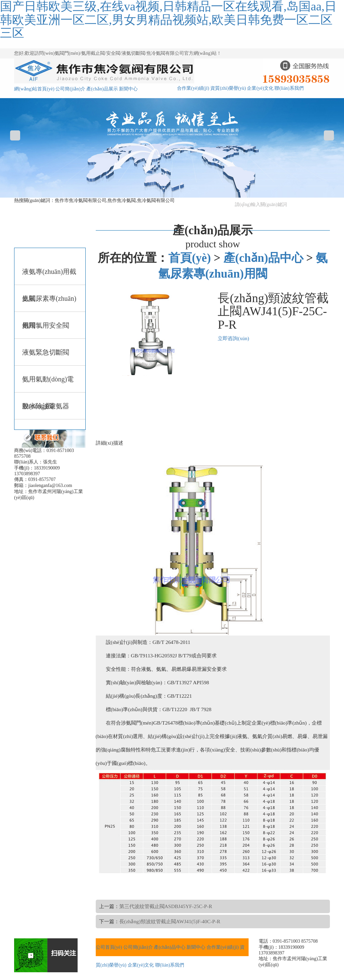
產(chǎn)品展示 (102, 89)
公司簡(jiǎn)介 (70, 89)
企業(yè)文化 (260, 88)
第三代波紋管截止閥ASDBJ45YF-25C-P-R (166, 906)
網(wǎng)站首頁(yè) (34, 89)
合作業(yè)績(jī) (193, 88)
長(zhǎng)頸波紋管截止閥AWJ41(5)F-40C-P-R (170, 921)
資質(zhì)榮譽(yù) (228, 88)
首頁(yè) (189, 258)
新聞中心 (128, 89)
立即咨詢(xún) (233, 338)
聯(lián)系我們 (289, 88)
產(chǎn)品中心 (263, 258)
